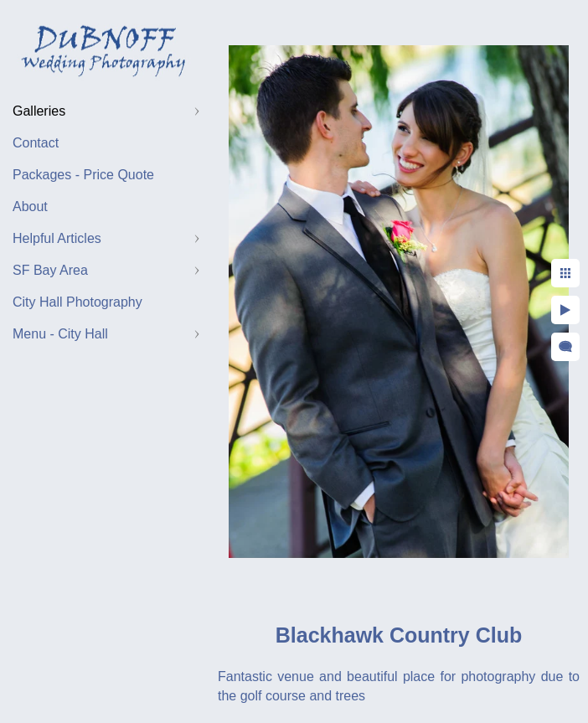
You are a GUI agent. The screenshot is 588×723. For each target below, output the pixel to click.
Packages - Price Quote (83, 175)
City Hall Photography (77, 302)
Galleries (39, 111)
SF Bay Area (50, 270)
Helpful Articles (57, 238)
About (30, 207)
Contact (36, 143)
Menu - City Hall (60, 334)
